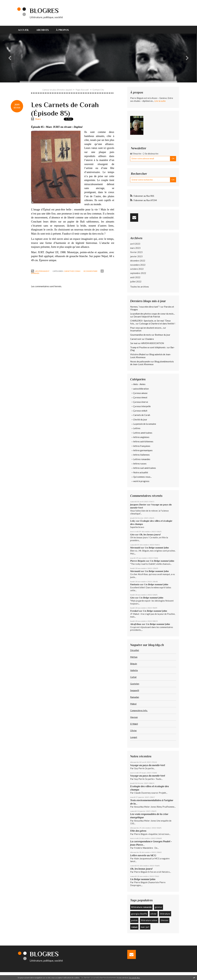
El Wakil (134, 724)
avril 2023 (135, 244)
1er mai (134, 343)
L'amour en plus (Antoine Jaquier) (57, 90)
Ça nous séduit (140, 411)
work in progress (141, 481)
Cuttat (133, 677)
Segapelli (135, 690)
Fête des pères (138, 831)
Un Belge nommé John (157, 548)
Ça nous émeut (140, 397)
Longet (134, 737)
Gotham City (98, 90)
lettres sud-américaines (145, 468)
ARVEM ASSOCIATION (153, 343)
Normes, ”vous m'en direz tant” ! (145, 307)
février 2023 (136, 252)
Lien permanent (40, 271)
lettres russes (140, 464)
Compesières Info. (139, 710)
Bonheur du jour (163, 335)
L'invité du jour (140, 419)
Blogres (44, 11)
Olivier (134, 730)
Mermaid (135, 548)
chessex (165, 920)
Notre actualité (141, 472)
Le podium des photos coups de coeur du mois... (152, 314)
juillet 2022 (136, 281)
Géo (132, 535)
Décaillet (135, 650)
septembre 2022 (138, 273)
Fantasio (135, 584)
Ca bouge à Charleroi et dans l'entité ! (157, 324)
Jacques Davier (138, 505)
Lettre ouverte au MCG (143, 855)
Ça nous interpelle (142, 406)
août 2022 (135, 277)
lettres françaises (142, 446)
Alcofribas (136, 624)
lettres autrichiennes (143, 441)
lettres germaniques (143, 450)
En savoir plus (135, 978)
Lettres (137, 428)
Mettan (134, 657)
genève (158, 907)
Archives (42, 30)
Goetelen (135, 684)
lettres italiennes (141, 455)
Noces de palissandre (140, 361)
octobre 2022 (137, 269)
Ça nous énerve (141, 402)
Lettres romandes (142, 459)
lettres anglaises (141, 437)
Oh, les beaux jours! (150, 535)
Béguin (134, 664)
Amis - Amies (139, 384)
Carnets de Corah (72, 271)
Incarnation (136, 330)
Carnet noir (136, 339)
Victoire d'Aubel (138, 354)
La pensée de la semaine (145, 424)
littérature (165, 914)
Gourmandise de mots (141, 335)
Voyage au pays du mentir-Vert (148, 765)
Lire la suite (160, 101)
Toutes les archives (140, 287)
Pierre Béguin (138, 561)
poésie (134, 920)
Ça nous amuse (140, 393)
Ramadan (135, 697)
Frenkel (134, 611)
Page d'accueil (82, 90)
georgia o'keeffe (139, 914)
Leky (133, 521)
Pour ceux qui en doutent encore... (146, 328)
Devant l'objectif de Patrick (147, 317)
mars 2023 (135, 248)
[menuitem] (25, 30)
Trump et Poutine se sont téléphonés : (148, 347)
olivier (153, 914)
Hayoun (134, 717)
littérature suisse (149, 920)
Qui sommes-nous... (142, 477)
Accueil (24, 30)
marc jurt (145, 927)
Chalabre (149, 339)
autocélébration (141, 389)
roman (134, 927)
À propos (62, 30)
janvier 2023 (136, 256)
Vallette (134, 670)
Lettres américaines (143, 433)
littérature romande (141, 907)
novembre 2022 (138, 265)
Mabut (133, 704)
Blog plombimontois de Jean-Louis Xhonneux (152, 363)
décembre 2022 (138, 261)
